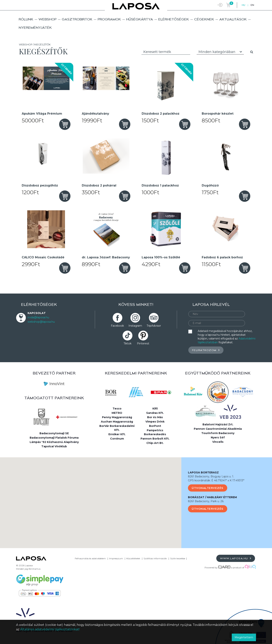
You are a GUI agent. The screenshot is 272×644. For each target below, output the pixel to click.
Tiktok (127, 343)
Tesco (117, 409)
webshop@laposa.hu (41, 322)
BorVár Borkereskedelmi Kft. (117, 428)
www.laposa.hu (236, 558)
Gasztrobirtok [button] (77, 19)
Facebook (117, 326)
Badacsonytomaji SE (54, 433)
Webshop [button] (48, 19)
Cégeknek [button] (204, 19)
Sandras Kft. (155, 413)
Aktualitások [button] (233, 19)
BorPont (155, 426)
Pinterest (143, 343)
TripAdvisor (154, 326)
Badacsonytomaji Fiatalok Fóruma (54, 438)
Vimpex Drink (155, 422)
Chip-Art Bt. (155, 443)
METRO (117, 413)
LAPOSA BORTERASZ (203, 472)
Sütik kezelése (178, 558)
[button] (91, 499)
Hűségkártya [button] (140, 19)
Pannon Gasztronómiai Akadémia (218, 429)
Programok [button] (109, 19)
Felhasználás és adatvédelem (90, 558)
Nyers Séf (218, 437)
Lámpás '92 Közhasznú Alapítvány (54, 442)
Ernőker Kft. (117, 434)
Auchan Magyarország (117, 422)
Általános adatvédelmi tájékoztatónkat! (50, 629)
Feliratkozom (206, 350)
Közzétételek (133, 558)
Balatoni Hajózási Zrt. (218, 424)
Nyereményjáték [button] (35, 28)
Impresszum (116, 558)
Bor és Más (155, 417)
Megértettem (244, 637)
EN (252, 5)
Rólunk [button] (26, 19)
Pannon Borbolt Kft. (155, 439)
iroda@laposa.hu (38, 317)
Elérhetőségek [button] (174, 19)
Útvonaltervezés (208, 488)
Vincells (218, 442)
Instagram (135, 326)
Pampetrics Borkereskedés (155, 432)
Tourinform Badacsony (218, 433)
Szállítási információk (155, 558)
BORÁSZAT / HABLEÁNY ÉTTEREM (212, 497)
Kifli (155, 409)
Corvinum (117, 439)
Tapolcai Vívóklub (54, 446)
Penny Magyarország (117, 417)
